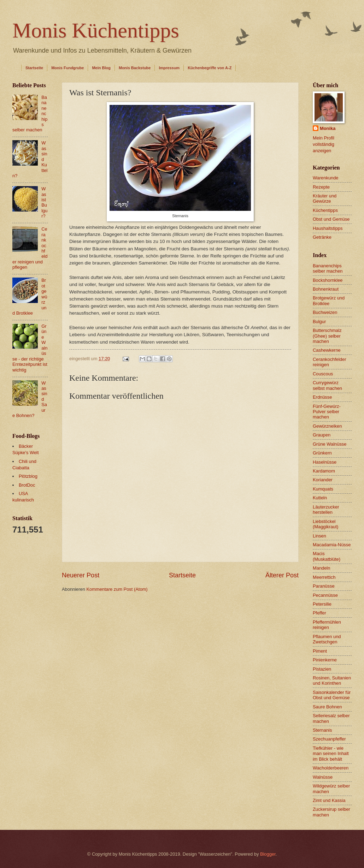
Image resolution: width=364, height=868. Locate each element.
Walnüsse (323, 777)
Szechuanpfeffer (329, 739)
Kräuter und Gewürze (325, 198)
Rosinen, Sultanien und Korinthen (332, 680)
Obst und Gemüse (331, 219)
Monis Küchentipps (96, 30)
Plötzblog (28, 476)
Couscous (323, 374)
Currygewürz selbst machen (327, 385)
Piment (320, 651)
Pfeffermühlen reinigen (327, 625)
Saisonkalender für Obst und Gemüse (332, 695)
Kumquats (323, 489)
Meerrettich (324, 577)
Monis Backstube (135, 68)
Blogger (268, 854)
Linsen (319, 536)
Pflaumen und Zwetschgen (327, 639)
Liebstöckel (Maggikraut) (325, 524)
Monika (328, 128)
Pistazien (322, 669)
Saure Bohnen (327, 707)
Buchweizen (325, 312)
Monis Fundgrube (67, 68)
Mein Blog (101, 68)
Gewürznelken (327, 426)
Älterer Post (282, 575)
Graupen (322, 435)
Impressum (169, 68)
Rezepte (321, 187)
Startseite (34, 68)
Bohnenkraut (326, 289)
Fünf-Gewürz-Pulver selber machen (327, 412)
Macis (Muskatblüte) (327, 556)
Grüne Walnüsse (330, 444)
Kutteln (320, 498)
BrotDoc (27, 485)
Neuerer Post (81, 575)
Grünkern (322, 453)
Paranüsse (324, 586)
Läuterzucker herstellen (326, 510)
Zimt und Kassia (329, 800)
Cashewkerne (327, 350)
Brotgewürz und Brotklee (329, 301)
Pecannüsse (325, 595)
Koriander (323, 480)
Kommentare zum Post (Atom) (117, 589)
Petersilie (322, 604)
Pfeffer (319, 613)
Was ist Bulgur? (44, 202)
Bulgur (319, 322)
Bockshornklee (328, 280)
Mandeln (321, 568)
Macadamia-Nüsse (332, 545)
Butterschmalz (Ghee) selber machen (327, 336)
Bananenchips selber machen (328, 268)
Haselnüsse (325, 462)
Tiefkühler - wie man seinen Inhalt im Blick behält (331, 754)
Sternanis (322, 730)
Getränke (322, 237)
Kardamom (324, 471)
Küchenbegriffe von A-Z (210, 68)
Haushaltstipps (328, 228)
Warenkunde (326, 178)
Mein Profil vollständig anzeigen (324, 144)
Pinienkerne (325, 660)
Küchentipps (325, 210)
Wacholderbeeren (331, 768)
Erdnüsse (322, 397)
